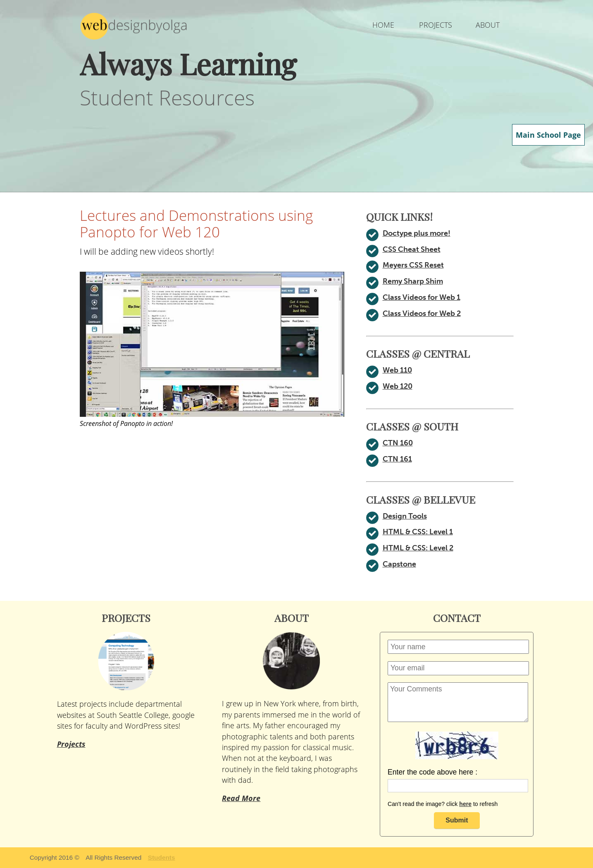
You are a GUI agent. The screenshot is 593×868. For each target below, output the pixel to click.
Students (162, 857)
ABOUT (487, 25)
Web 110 (397, 370)
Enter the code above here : (432, 772)
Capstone (399, 564)
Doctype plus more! (417, 233)
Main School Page (550, 135)
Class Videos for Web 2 (423, 313)
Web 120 (397, 386)
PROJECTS (436, 25)
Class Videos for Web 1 (423, 297)
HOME (383, 25)
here (465, 804)
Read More (241, 787)
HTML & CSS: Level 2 (419, 548)
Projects (71, 744)
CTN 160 (397, 443)
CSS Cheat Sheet (412, 249)
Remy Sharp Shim (414, 281)
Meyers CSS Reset (415, 265)
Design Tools (405, 516)
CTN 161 (397, 459)
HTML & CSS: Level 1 (419, 532)
